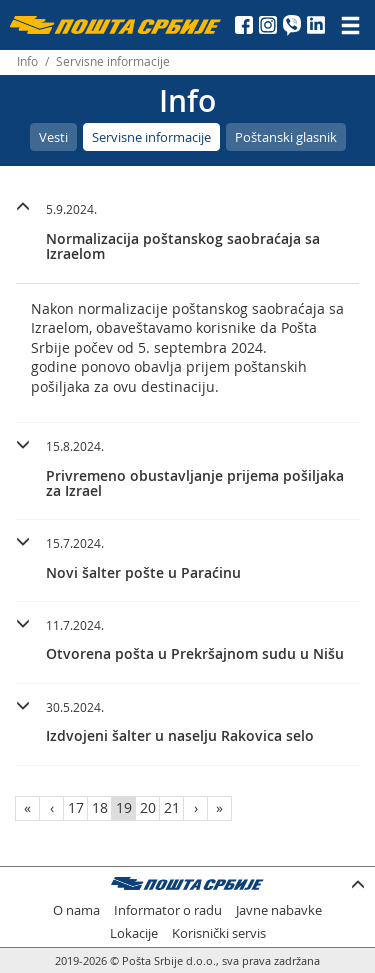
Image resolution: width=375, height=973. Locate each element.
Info (27, 61)
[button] (187, 229)
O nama (76, 910)
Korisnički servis (219, 933)
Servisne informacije (151, 137)
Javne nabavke (279, 910)
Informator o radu (168, 910)
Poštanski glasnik (286, 137)
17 (76, 807)
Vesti (53, 137)
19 (124, 807)
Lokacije (134, 933)
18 (100, 807)
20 (148, 807)
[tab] (187, 234)
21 (172, 807)
